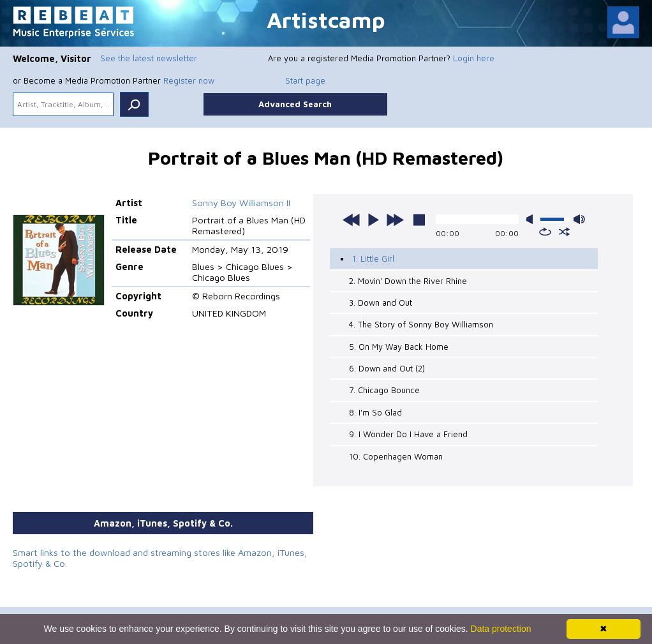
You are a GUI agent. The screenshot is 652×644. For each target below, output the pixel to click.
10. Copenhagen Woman (396, 456)
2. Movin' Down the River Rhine (408, 281)
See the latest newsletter (149, 58)
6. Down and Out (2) (387, 368)
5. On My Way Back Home (399, 347)
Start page (305, 80)
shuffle (564, 232)
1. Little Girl (373, 258)
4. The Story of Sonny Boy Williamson (421, 324)
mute (532, 219)
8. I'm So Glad (375, 412)
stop (419, 220)
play (373, 220)
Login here (474, 58)
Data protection (501, 629)
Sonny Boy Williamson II (241, 203)
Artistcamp (326, 19)
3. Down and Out (381, 303)
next (395, 220)
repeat (545, 232)
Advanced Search (295, 104)
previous (352, 220)
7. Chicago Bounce (384, 390)
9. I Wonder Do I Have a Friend (408, 434)
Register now (189, 80)
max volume (579, 219)
